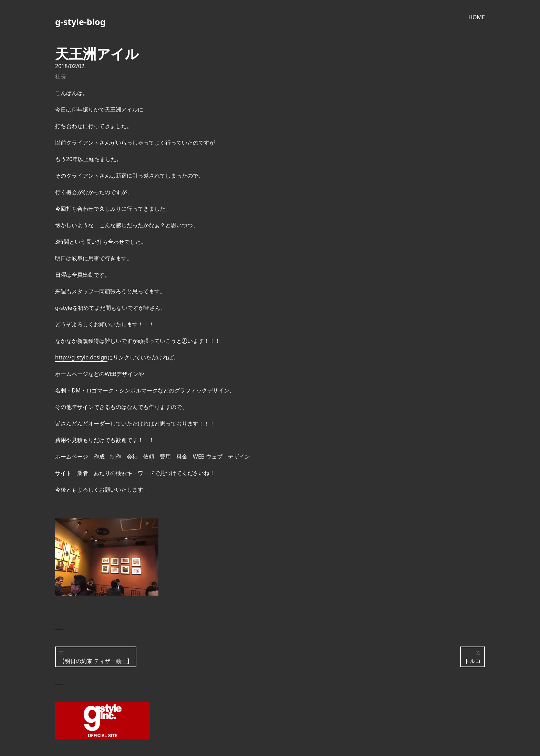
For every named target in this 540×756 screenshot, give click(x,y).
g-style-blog (80, 22)
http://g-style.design (81, 357)
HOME (477, 17)
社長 (61, 76)
